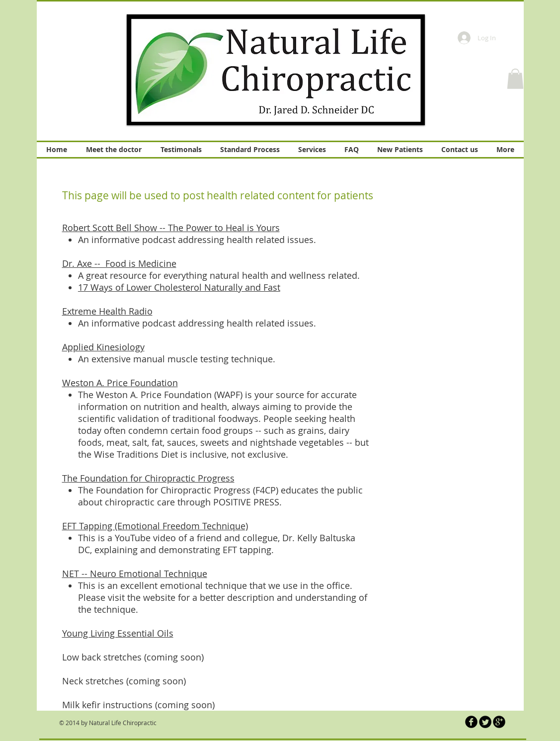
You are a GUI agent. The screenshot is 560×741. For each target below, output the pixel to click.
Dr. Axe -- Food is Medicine (119, 263)
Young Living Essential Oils (118, 633)
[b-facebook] (471, 722)
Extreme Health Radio (107, 311)
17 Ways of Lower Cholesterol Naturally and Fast (179, 287)
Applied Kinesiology (103, 347)
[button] (515, 79)
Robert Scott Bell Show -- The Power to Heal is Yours (171, 228)
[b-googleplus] (499, 722)
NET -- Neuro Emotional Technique (135, 574)
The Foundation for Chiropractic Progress (148, 478)
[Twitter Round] (485, 722)
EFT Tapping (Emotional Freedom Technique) (155, 526)
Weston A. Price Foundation (120, 383)
